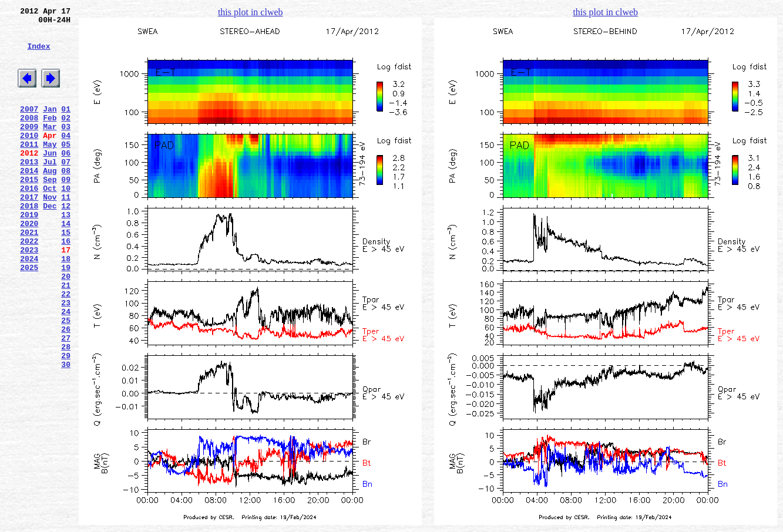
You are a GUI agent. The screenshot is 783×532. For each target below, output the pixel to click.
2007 (29, 126)
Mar (50, 147)
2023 (29, 295)
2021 (29, 274)
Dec (50, 243)
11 (66, 232)
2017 (29, 232)
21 (66, 338)
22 (66, 348)
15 (66, 274)
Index (38, 55)
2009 (29, 147)
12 (66, 243)
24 (66, 369)
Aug (50, 200)
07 (66, 190)
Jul (50, 190)
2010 (29, 158)
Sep (50, 211)
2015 (29, 211)
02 (66, 137)
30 (66, 433)
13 (66, 253)
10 (66, 221)
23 (66, 359)
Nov (50, 232)
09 (66, 211)
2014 (29, 200)
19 (66, 316)
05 (66, 169)
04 (66, 158)
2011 (29, 169)
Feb (50, 137)
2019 (29, 253)
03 (66, 147)
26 (66, 390)
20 (66, 327)
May (50, 169)
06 (66, 179)
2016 (29, 221)
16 (66, 285)
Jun (50, 179)
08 (66, 200)
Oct (50, 221)
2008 (29, 137)
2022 (29, 285)
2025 (29, 316)
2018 (29, 243)
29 (66, 422)
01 (66, 126)
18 (66, 306)
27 (66, 401)
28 (66, 412)
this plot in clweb (251, 12)
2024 (29, 306)
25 (66, 380)
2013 (29, 190)
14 (66, 264)
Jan (50, 126)
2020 (29, 264)
